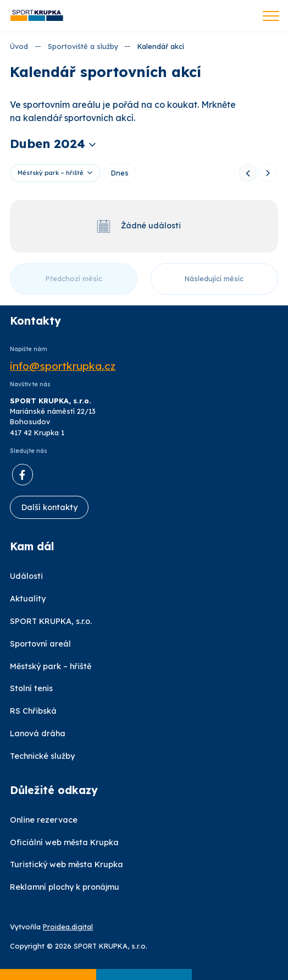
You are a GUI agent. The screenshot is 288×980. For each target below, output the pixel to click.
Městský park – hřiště (51, 173)
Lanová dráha (38, 733)
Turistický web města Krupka (67, 864)
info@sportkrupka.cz (63, 366)
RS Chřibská (33, 711)
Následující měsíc (214, 278)
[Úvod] (37, 16)
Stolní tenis (31, 688)
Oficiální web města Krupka (64, 842)
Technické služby (42, 756)
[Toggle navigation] (271, 17)
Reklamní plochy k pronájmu (65, 887)
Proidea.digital (68, 927)
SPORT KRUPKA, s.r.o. (51, 621)
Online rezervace (44, 820)
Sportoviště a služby (83, 46)
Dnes (120, 173)
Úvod (19, 46)
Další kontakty (49, 507)
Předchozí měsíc (74, 278)
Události (26, 576)
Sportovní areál (40, 644)
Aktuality (28, 599)
